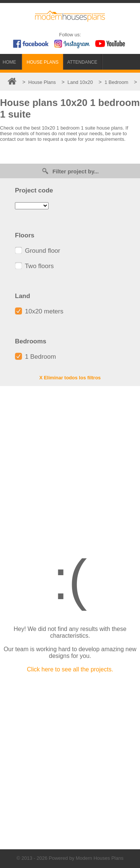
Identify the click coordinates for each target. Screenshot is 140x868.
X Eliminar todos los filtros (70, 378)
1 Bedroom (35, 357)
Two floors (34, 266)
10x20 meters (39, 311)
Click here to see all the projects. (70, 669)
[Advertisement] (70, 464)
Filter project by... (70, 171)
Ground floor (38, 251)
